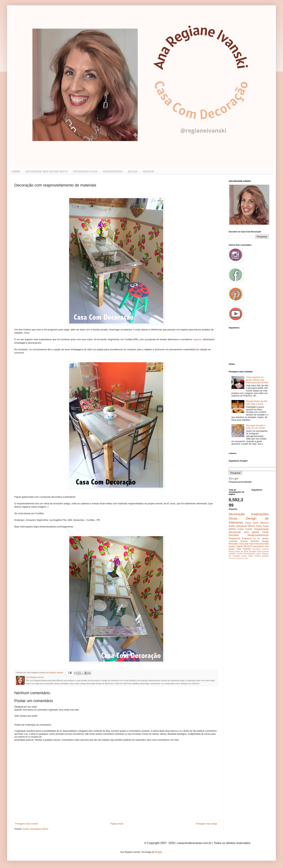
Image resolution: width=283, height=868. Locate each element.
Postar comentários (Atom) (36, 829)
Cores (249, 529)
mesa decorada (261, 544)
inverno (266, 549)
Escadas (253, 551)
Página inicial (117, 824)
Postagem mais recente (27, 824)
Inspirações (260, 514)
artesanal (241, 526)
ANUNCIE (149, 171)
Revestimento (250, 554)
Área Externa (263, 551)
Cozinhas (233, 541)
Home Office (247, 556)
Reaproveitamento (258, 535)
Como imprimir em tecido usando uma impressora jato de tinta (257, 380)
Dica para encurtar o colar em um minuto (256, 427)
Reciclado (233, 544)
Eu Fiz (257, 539)
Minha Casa (236, 529)
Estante (265, 556)
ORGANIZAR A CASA (85, 171)
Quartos (244, 541)
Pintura (258, 556)
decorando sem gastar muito (249, 532)
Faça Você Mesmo (257, 523)
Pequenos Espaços (240, 538)
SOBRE (16, 171)
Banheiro (255, 541)
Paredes (247, 549)
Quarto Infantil (236, 546)
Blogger (159, 852)
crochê (239, 554)
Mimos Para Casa (258, 526)
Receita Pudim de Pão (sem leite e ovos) (257, 403)
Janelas (232, 554)
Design (265, 541)
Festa (231, 551)
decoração (237, 514)
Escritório (257, 549)
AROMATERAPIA (113, 171)
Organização (261, 529)
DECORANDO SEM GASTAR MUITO (47, 171)
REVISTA (248, 546)
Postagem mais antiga (206, 824)
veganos (197, 339)
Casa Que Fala (246, 544)
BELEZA (133, 171)
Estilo (232, 526)
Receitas (234, 535)
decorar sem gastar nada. (238, 558)
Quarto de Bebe (241, 551)
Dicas (233, 518)
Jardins (265, 539)
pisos (259, 554)
